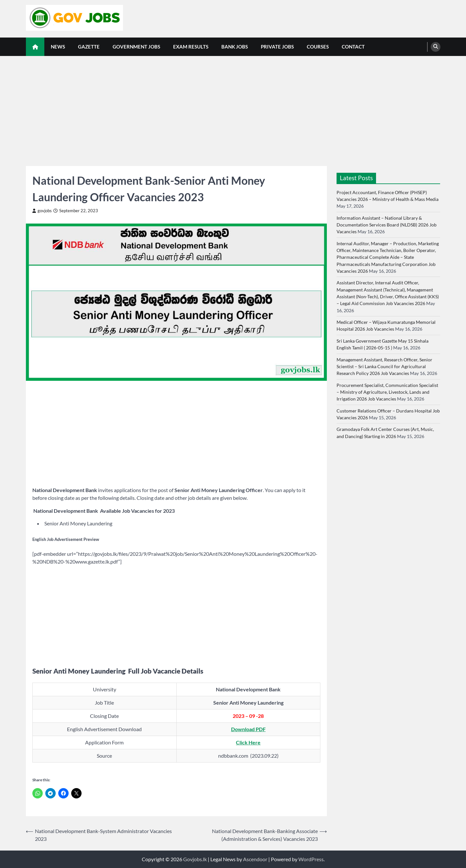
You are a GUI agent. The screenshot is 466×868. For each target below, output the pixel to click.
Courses (318, 47)
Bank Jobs (235, 47)
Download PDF (248, 729)
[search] (436, 47)
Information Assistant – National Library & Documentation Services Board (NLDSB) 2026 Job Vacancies (387, 225)
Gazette (89, 47)
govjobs (42, 211)
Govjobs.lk (195, 859)
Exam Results (191, 47)
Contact (353, 47)
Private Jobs (277, 47)
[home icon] (35, 47)
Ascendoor (255, 859)
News (58, 47)
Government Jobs (136, 47)
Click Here (248, 742)
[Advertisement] (233, 104)
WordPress (311, 859)
